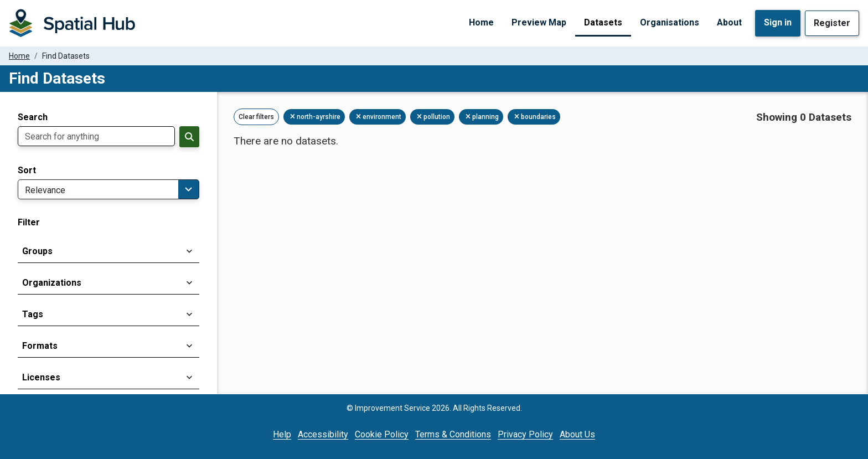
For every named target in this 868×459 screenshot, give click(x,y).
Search (33, 117)
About (729, 22)
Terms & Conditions (453, 434)
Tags (33, 314)
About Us (577, 434)
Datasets (603, 22)
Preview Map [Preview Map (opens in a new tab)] (539, 22)
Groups (37, 251)
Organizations (52, 283)
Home (481, 22)
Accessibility (323, 434)
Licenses (41, 377)
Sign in (778, 22)
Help (282, 434)
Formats (40, 346)
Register (832, 23)
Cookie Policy (382, 434)
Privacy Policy (525, 434)
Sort (27, 171)
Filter (29, 223)
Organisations (670, 22)
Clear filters (256, 117)
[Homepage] (72, 23)
